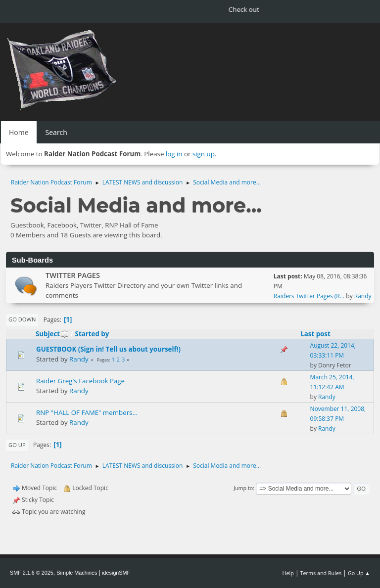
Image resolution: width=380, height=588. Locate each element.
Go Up (17, 445)
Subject (52, 334)
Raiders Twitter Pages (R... (309, 296)
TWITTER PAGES (73, 275)
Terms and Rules (321, 573)
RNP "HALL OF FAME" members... (87, 412)
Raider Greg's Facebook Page (80, 381)
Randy (363, 296)
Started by (92, 334)
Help (288, 573)
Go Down (22, 319)
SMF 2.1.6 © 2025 (32, 573)
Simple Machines (77, 573)
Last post (315, 334)
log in (174, 154)
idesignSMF (116, 573)
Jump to (243, 488)
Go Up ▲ (359, 573)
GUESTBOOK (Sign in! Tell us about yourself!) (108, 349)
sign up (204, 154)
